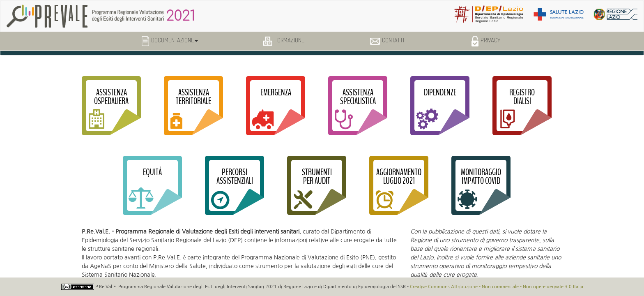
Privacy (486, 41)
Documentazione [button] (170, 41)
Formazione (284, 41)
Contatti (387, 40)
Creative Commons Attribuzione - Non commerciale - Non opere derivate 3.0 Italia (497, 287)
